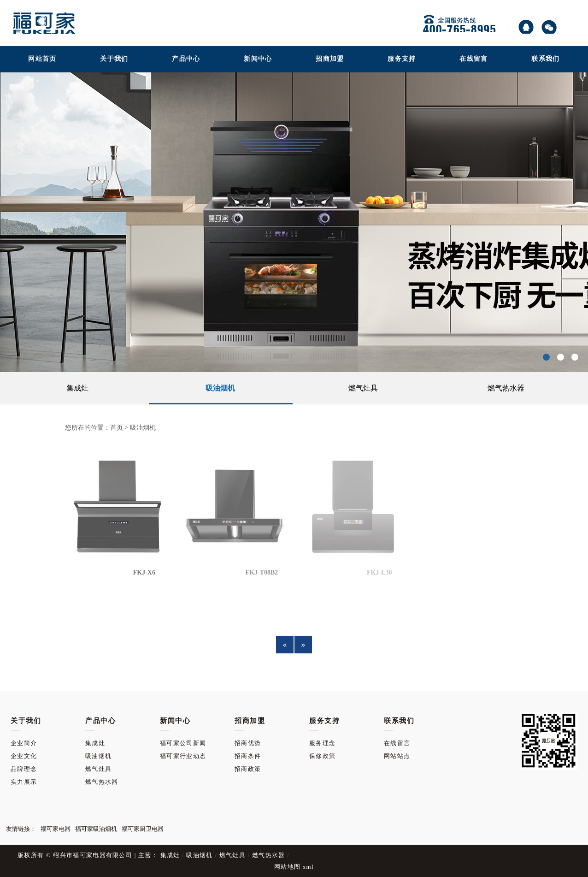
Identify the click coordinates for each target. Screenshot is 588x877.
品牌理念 (24, 715)
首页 (117, 428)
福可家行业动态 (183, 702)
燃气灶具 (363, 388)
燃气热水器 (506, 388)
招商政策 (248, 715)
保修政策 (322, 702)
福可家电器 (56, 775)
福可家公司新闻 (183, 689)
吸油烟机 (220, 388)
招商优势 (248, 689)
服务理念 (322, 689)
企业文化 (24, 702)
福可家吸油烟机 (96, 775)
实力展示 (24, 728)
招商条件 (248, 702)
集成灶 (77, 388)
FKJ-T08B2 (262, 572)
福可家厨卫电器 (143, 775)
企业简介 (24, 689)
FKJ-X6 (144, 572)
